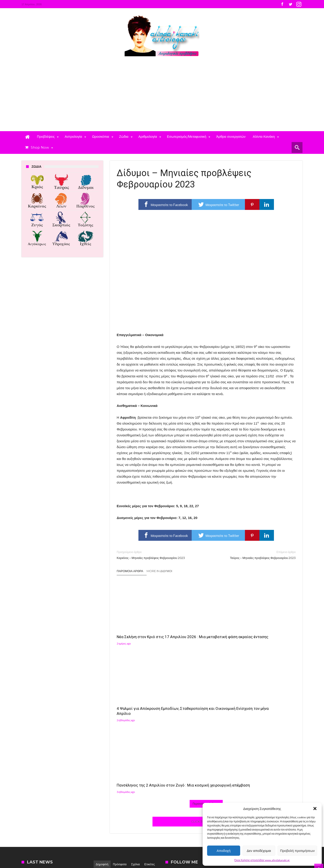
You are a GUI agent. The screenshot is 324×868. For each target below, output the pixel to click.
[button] (315, 809)
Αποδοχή (224, 851)
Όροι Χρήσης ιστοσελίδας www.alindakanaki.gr (262, 860)
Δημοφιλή (102, 720)
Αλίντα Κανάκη (131, 748)
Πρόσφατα (120, 720)
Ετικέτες (150, 720)
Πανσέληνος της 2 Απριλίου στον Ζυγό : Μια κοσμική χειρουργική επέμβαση (263, 631)
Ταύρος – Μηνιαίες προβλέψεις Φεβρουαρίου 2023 (254, 555)
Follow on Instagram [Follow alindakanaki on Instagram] (260, 746)
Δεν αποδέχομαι (259, 851)
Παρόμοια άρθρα (130, 571)
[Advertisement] (162, 97)
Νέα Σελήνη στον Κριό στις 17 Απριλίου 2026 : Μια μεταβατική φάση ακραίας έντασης (143, 633)
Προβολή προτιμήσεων (297, 851)
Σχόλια (135, 720)
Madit (68, 833)
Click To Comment (206, 677)
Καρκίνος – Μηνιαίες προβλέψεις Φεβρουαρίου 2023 (158, 555)
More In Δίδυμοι (159, 571)
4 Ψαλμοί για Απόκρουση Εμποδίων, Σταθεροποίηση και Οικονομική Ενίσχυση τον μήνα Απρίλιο (205, 633)
